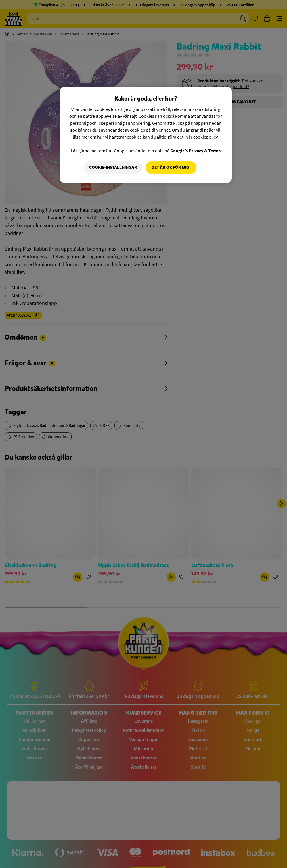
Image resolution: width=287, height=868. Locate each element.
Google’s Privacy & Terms (195, 151)
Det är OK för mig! (171, 167)
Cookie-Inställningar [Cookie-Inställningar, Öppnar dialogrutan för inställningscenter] (113, 167)
